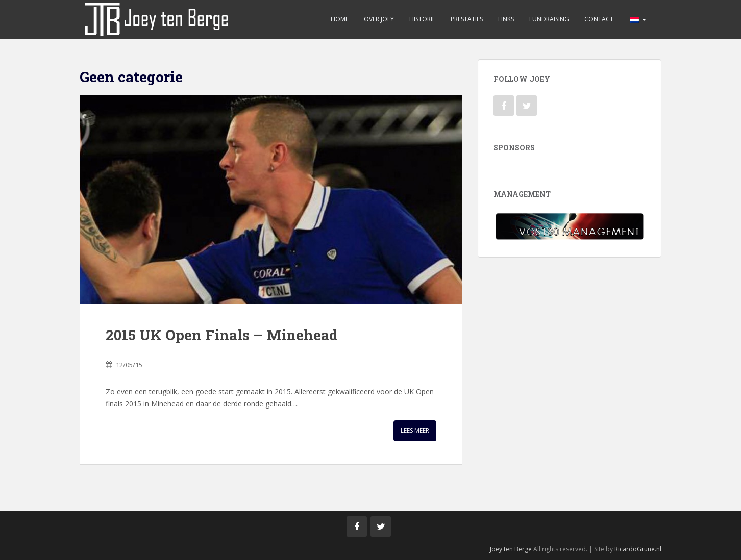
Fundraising (549, 19)
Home (340, 19)
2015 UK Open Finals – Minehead (222, 335)
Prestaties (467, 19)
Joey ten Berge (511, 549)
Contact (599, 19)
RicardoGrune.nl (638, 549)
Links (506, 19)
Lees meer (415, 431)
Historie (422, 19)
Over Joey (379, 19)
